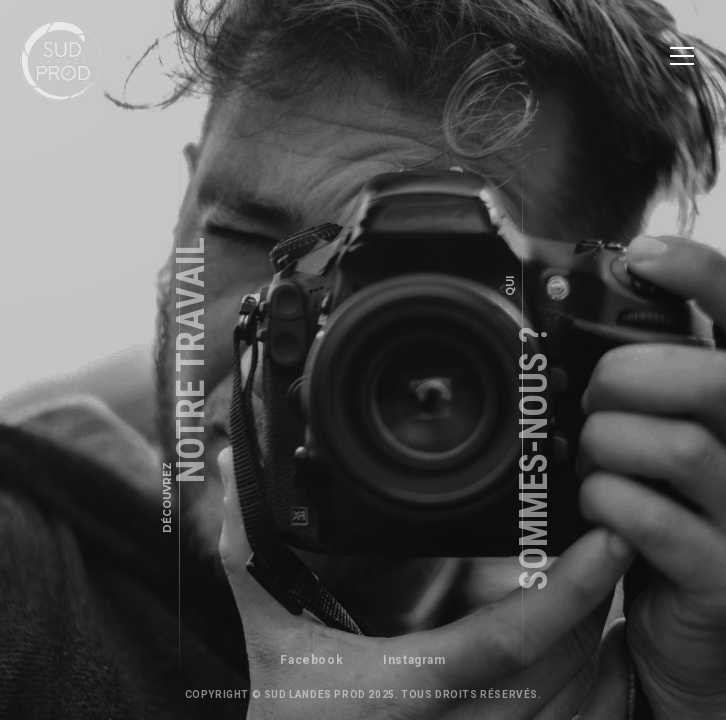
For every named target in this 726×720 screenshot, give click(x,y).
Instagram (414, 660)
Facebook (311, 660)
